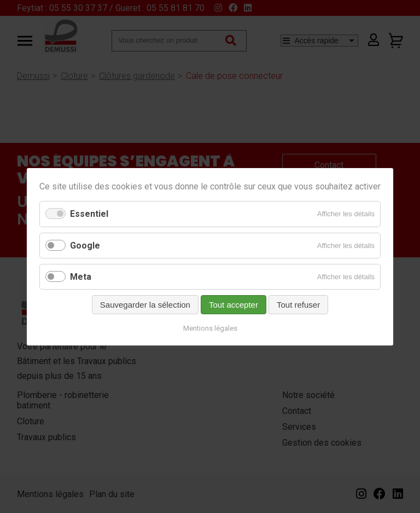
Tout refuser (298, 304)
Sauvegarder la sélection (145, 304)
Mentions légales (210, 328)
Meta (81, 276)
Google (85, 245)
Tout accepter (234, 304)
